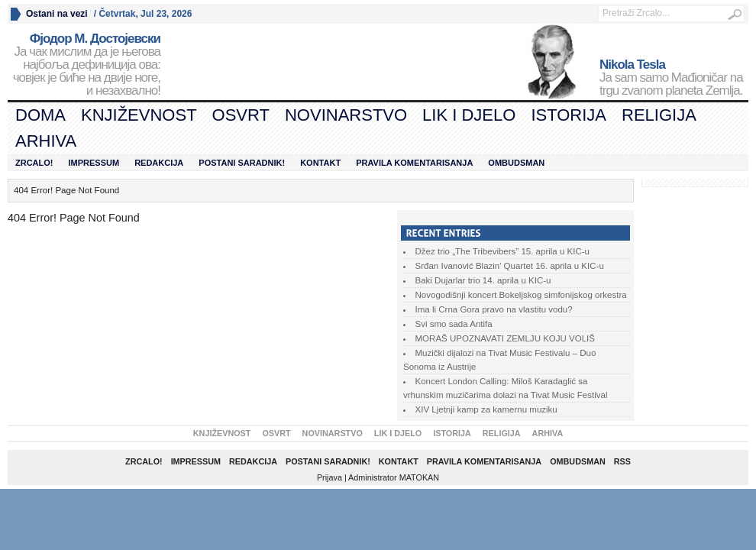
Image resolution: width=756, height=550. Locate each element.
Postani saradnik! (242, 163)
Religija (659, 115)
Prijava (330, 477)
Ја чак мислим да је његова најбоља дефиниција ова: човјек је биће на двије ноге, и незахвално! (84, 65)
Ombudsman (516, 163)
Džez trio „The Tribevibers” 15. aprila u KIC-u (502, 251)
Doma (40, 115)
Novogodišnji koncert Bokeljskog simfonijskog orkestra (521, 295)
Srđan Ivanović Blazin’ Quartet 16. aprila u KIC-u (510, 266)
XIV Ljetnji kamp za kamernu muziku (486, 409)
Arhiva (46, 141)
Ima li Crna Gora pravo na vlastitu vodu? (494, 309)
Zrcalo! (34, 163)
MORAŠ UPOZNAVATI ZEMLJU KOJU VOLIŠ (505, 338)
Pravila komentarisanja (414, 163)
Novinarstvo (346, 115)
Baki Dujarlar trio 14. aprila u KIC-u (483, 280)
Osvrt (241, 115)
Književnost (139, 115)
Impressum (94, 163)
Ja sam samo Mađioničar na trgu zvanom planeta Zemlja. (674, 78)
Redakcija (159, 163)
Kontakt (320, 163)
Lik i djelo (469, 115)
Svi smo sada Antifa (454, 324)
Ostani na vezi (57, 14)
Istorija (569, 115)
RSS (622, 461)
